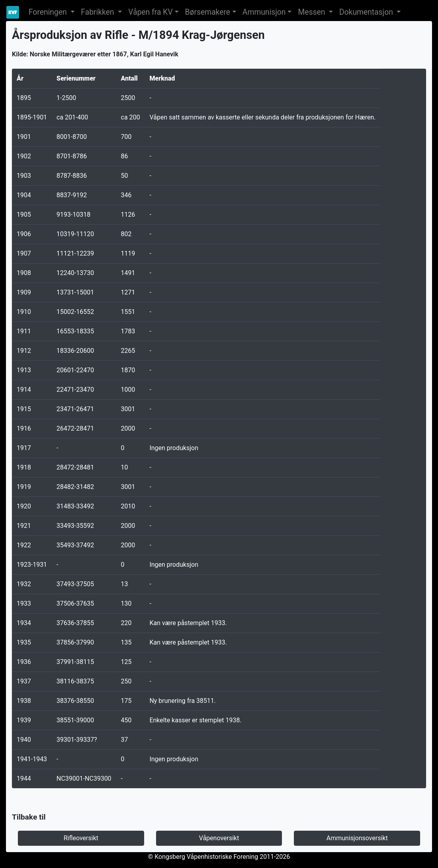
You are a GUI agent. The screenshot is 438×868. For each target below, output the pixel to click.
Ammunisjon (264, 12)
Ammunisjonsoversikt (357, 838)
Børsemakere (208, 12)
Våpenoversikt (219, 838)
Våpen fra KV (151, 12)
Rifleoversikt (81, 838)
